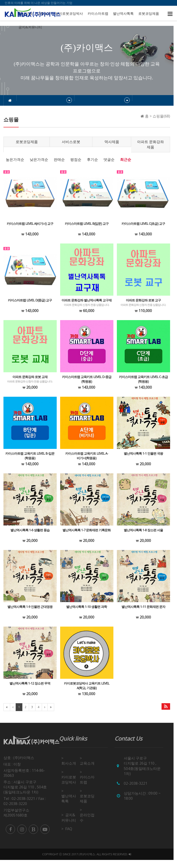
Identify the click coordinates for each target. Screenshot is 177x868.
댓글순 (109, 159)
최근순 (126, 159)
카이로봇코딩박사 (69, 14)
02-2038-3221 (138, 791)
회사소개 (70, 771)
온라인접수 (89, 826)
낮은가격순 (39, 159)
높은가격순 (15, 159)
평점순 (76, 159)
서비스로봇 (72, 142)
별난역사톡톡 (123, 14)
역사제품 (114, 142)
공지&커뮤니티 (30, 27)
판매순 (59, 159)
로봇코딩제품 (149, 14)
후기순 (92, 159)
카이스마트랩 (98, 14)
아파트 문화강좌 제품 (153, 144)
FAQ (70, 837)
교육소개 (89, 771)
